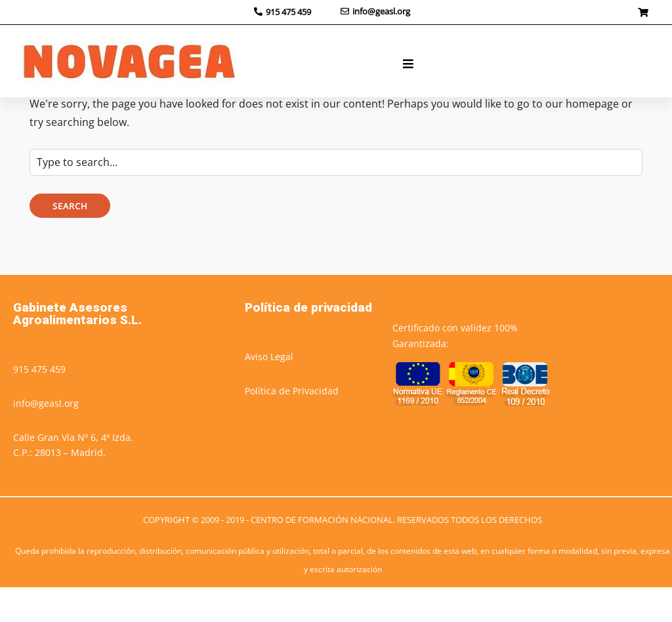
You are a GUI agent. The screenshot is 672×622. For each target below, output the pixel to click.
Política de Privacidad (292, 425)
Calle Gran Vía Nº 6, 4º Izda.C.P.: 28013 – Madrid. (73, 480)
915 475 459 (39, 404)
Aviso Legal (269, 391)
